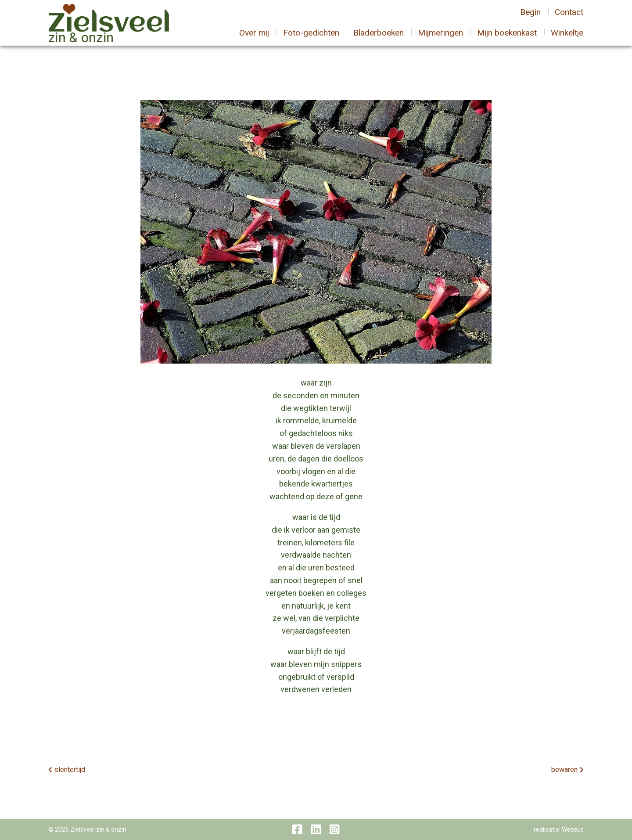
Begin (530, 17)
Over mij (254, 38)
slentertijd (70, 770)
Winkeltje (567, 38)
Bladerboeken (379, 38)
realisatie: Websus (559, 829)
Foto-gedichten (311, 38)
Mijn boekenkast (507, 38)
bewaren (564, 770)
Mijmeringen (440, 38)
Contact (569, 17)
